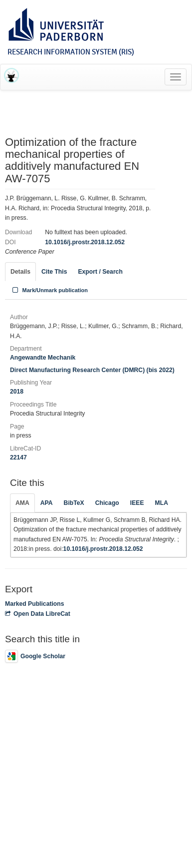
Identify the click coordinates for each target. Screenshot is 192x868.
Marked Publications (35, 604)
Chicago (107, 503)
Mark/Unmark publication (49, 290)
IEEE (137, 503)
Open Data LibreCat (38, 614)
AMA (22, 503)
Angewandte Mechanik (43, 358)
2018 (17, 392)
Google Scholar (35, 656)
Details (20, 272)
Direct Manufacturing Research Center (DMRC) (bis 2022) (92, 370)
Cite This (54, 272)
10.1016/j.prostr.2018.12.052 (85, 242)
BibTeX (74, 503)
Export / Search (100, 272)
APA (47, 503)
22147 (18, 457)
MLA (162, 503)
